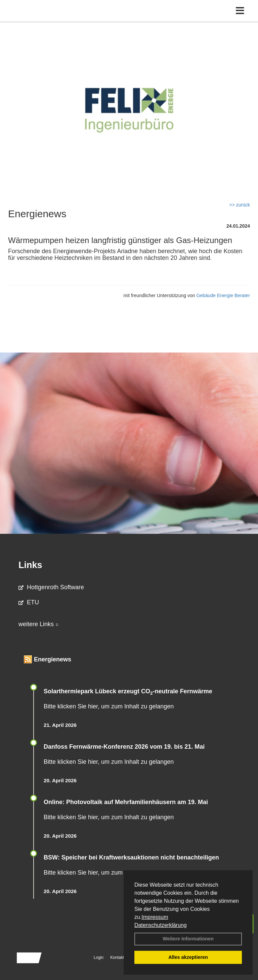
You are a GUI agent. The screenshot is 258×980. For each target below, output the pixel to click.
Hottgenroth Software (51, 587)
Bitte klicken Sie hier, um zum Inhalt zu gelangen (109, 706)
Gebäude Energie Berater (223, 295)
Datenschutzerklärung (161, 925)
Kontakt (117, 958)
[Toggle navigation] (240, 11)
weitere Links (39, 624)
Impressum (155, 917)
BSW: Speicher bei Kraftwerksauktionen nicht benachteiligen (131, 857)
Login (99, 958)
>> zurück (240, 205)
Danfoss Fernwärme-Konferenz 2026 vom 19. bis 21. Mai (124, 747)
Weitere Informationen (188, 939)
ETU (29, 602)
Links (30, 565)
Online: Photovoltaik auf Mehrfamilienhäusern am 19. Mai (126, 802)
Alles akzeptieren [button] (188, 957)
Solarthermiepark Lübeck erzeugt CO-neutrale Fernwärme (128, 691)
